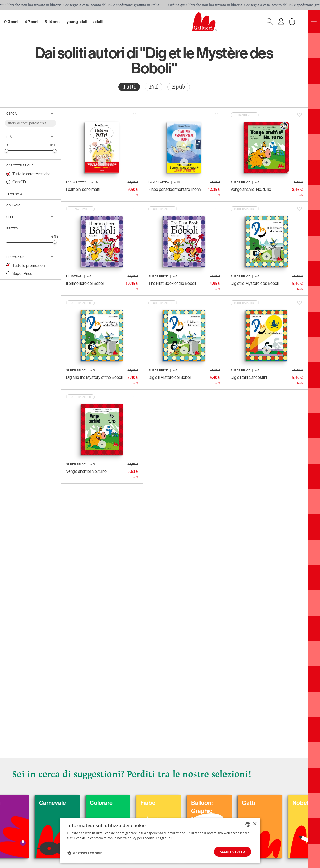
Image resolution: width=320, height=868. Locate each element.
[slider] (6, 151)
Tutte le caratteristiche (32, 174)
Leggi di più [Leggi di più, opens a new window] (165, 838)
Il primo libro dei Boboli (85, 283)
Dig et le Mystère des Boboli (255, 283)
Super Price (22, 273)
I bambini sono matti (83, 189)
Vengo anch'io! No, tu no (251, 189)
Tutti (129, 87)
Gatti (268, 803)
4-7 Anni (32, 22)
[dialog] (160, 841)
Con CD (19, 182)
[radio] (129, 87)
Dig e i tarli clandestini (249, 377)
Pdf (154, 87)
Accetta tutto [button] (232, 852)
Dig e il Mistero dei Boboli (170, 377)
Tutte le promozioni (29, 265)
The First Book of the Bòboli (172, 283)
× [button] (255, 824)
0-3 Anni (11, 22)
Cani (14, 803)
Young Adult (77, 22)
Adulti (98, 22)
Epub (179, 87)
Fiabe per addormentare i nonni (175, 189)
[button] (85, 853)
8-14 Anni (53, 22)
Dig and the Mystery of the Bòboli (94, 377)
